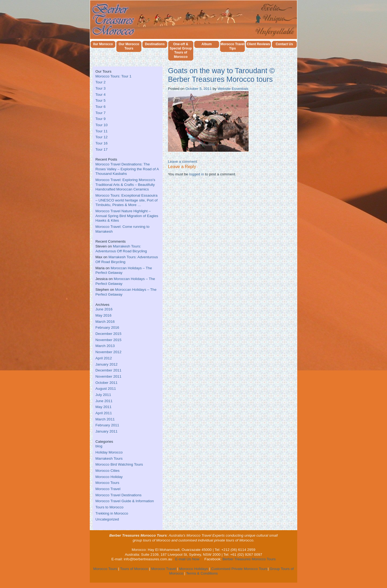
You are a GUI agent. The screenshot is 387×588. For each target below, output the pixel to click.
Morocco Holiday (109, 477)
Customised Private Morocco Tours (239, 569)
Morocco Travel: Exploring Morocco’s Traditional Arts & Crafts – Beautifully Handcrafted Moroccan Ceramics (125, 185)
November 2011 (108, 376)
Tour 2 (101, 82)
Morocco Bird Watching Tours (119, 464)
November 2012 (108, 352)
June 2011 (104, 401)
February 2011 (107, 425)
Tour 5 (101, 100)
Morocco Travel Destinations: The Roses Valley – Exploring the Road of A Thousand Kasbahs (127, 169)
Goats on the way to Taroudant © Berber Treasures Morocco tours (221, 75)
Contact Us (284, 44)
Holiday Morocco (109, 452)
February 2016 (107, 327)
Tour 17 (101, 149)
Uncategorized (107, 519)
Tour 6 (101, 107)
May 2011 (103, 407)
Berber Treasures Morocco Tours (249, 559)
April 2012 (104, 358)
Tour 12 (101, 137)
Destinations (155, 44)
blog (99, 446)
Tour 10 (101, 125)
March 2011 (105, 419)
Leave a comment (182, 162)
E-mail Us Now (187, 559)
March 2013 (105, 346)
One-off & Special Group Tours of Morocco (181, 51)
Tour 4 (101, 95)
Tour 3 (101, 88)
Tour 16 (101, 143)
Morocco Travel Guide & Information (125, 501)
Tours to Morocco (109, 507)
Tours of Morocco (134, 569)
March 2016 (105, 322)
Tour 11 (101, 131)
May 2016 (103, 315)
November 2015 (108, 340)
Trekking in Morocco (112, 513)
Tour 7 (101, 113)
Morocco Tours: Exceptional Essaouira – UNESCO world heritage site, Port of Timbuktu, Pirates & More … (126, 200)
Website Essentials (233, 89)
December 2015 (108, 334)
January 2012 (106, 364)
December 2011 (108, 370)
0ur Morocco (103, 44)
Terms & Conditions (202, 573)
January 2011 (106, 431)
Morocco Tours (107, 483)
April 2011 (104, 413)
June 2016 (104, 309)
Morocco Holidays (193, 569)
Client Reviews (258, 44)
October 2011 (106, 383)
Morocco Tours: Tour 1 (113, 76)
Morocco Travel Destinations (119, 495)
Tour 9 (101, 119)
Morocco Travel (108, 489)
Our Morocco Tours (129, 47)
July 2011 (103, 395)
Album (207, 44)
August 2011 (106, 389)
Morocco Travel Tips (232, 47)
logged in (197, 174)
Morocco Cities (107, 471)
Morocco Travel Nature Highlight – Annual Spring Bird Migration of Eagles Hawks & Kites (127, 216)
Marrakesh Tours (109, 458)
